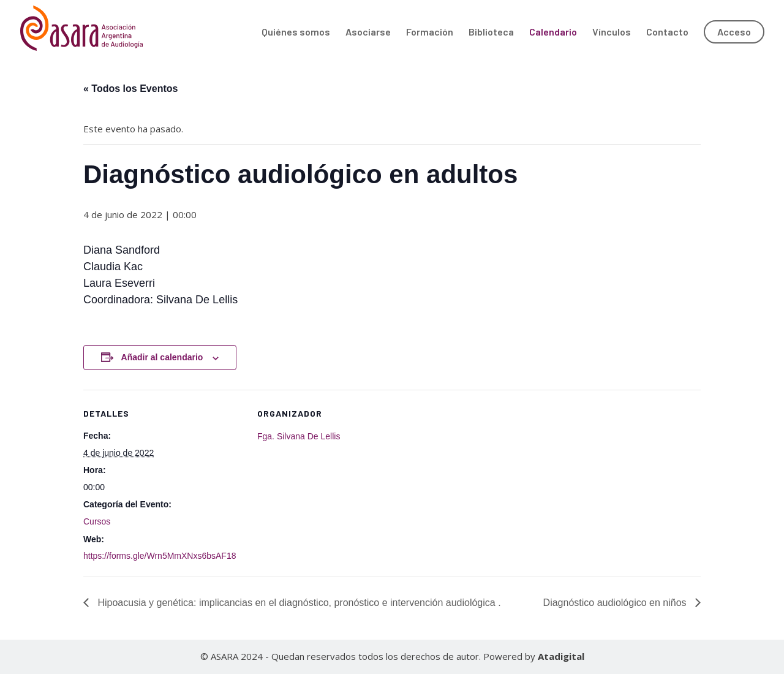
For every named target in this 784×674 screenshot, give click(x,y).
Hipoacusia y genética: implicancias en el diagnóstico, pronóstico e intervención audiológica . (298, 603)
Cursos (97, 521)
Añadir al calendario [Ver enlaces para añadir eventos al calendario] (162, 357)
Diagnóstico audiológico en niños (616, 603)
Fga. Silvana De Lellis (299, 436)
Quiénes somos (296, 32)
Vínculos (612, 32)
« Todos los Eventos (130, 89)
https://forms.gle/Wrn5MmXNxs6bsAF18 (160, 556)
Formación (430, 32)
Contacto (667, 32)
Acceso (734, 32)
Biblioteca (491, 32)
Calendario (553, 32)
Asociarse (368, 32)
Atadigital (561, 656)
